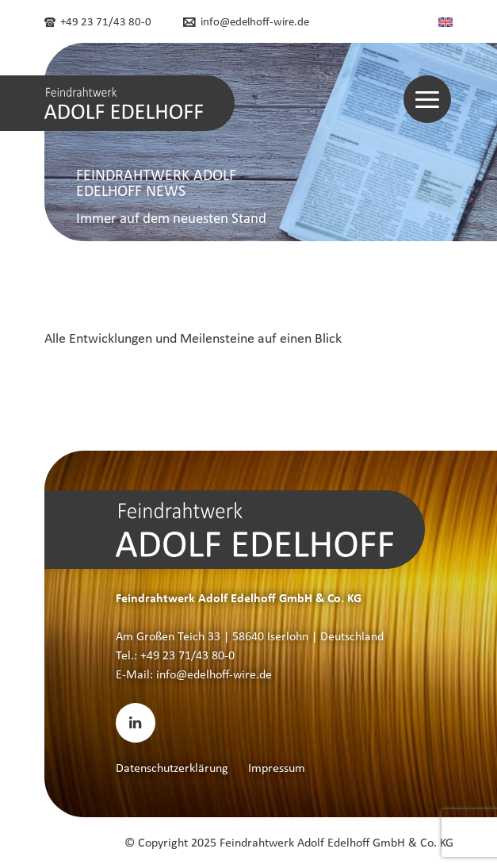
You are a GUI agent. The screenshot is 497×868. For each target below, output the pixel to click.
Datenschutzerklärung (172, 768)
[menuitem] (445, 21)
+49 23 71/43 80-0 (98, 21)
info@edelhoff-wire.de (246, 21)
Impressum (277, 768)
